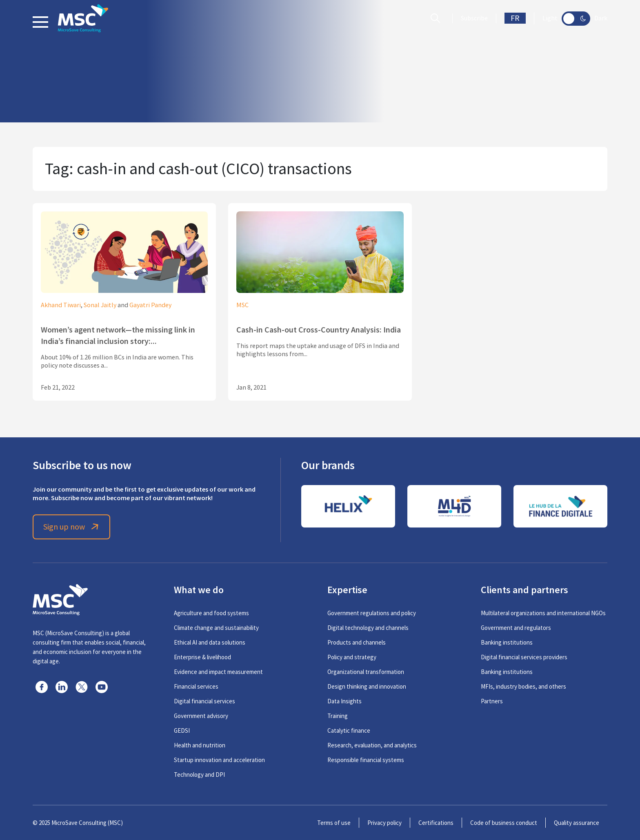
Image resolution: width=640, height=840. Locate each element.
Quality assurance (577, 823)
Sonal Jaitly (100, 305)
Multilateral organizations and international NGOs (543, 613)
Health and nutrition (200, 745)
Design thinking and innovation (367, 686)
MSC (242, 305)
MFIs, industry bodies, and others (523, 686)
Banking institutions (507, 642)
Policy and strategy (352, 657)
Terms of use (334, 823)
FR (515, 18)
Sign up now (72, 527)
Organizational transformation (366, 672)
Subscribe (474, 18)
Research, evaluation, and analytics (372, 745)
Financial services (196, 686)
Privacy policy (384, 823)
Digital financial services (204, 701)
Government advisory (201, 716)
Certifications (436, 823)
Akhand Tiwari (61, 305)
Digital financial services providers (524, 657)
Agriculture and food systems (211, 613)
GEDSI (182, 730)
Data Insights (344, 701)
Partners (492, 701)
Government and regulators (516, 628)
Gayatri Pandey (150, 305)
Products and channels (357, 642)
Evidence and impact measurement (218, 672)
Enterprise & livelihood (202, 657)
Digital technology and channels (368, 628)
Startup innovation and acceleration (219, 760)
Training (338, 716)
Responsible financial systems (366, 760)
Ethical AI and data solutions (210, 642)
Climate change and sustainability (216, 628)
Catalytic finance (349, 730)
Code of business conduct (504, 823)
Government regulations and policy (372, 613)
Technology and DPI (199, 775)
